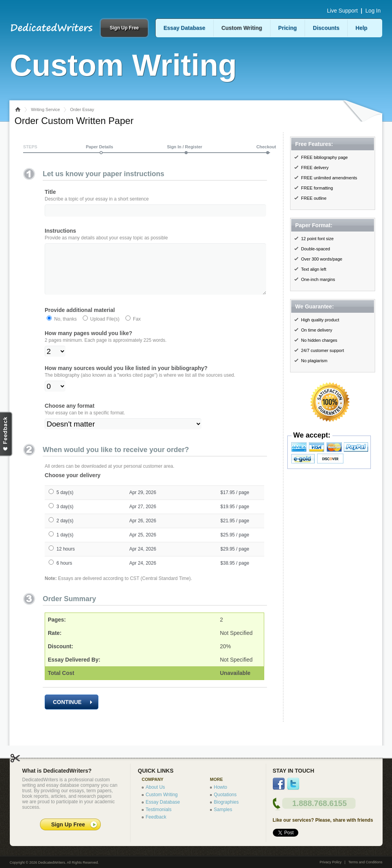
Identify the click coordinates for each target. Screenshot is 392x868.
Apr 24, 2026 (143, 560)
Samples (223, 810)
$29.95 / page (235, 560)
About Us (155, 787)
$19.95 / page (235, 518)
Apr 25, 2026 (143, 546)
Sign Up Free (124, 28)
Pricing (288, 28)
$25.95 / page (235, 546)
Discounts (326, 28)
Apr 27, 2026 (143, 518)
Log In (373, 11)
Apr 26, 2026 (143, 532)
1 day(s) (65, 546)
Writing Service (45, 109)
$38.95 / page (235, 574)
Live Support (342, 11)
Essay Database (184, 28)
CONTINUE (73, 713)
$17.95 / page (235, 503)
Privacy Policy (330, 862)
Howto (221, 787)
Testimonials (159, 810)
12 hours (66, 560)
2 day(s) (65, 532)
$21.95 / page (235, 532)
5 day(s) (65, 503)
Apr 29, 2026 (143, 503)
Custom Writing (242, 28)
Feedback (156, 817)
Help (361, 28)
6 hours (64, 574)
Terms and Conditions (365, 862)
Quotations (225, 795)
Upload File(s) (104, 330)
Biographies (226, 802)
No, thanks (65, 330)
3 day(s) (65, 518)
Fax (136, 330)
